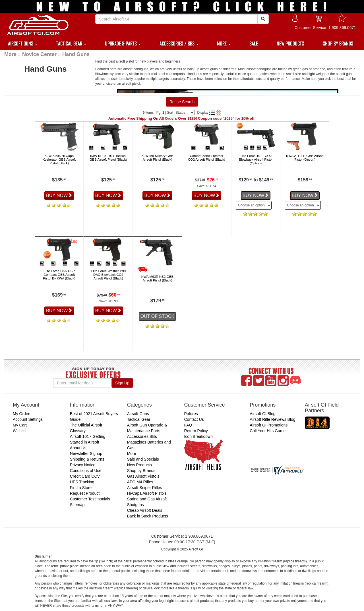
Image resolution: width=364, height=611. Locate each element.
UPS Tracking (82, 482)
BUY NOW (59, 195)
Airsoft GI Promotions (269, 425)
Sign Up (122, 383)
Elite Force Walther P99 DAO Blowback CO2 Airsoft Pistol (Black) (108, 275)
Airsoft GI (196, 549)
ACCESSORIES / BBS (179, 44)
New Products (139, 465)
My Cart (20, 425)
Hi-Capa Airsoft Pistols (147, 493)
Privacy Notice (83, 465)
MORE (224, 44)
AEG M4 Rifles (140, 482)
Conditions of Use (86, 471)
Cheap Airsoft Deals (145, 510)
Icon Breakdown (198, 436)
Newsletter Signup (86, 453)
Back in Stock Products (148, 516)
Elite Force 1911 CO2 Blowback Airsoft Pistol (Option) (256, 159)
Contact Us (194, 419)
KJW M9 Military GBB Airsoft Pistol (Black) (158, 158)
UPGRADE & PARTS (123, 44)
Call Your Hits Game (268, 431)
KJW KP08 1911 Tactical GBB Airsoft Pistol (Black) (108, 158)
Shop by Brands (141, 471)
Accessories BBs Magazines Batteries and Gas (149, 442)
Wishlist (20, 431)
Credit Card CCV (85, 476)
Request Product (85, 493)
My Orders (22, 414)
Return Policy (196, 431)
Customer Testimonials (90, 499)
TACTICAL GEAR (71, 44)
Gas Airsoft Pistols (143, 476)
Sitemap (77, 505)
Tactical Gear (139, 419)
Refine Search (182, 102)
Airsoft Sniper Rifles (145, 488)
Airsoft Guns (138, 414)
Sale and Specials (143, 459)
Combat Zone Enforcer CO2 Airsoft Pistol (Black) (207, 158)
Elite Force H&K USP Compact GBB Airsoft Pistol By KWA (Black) (59, 275)
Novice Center (39, 54)
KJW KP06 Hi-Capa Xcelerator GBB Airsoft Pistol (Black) (59, 159)
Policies (191, 414)
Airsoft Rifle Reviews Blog (272, 419)
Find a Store (81, 488)
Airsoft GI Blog (262, 414)
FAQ (188, 425)
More (10, 54)
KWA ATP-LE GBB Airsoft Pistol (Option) (305, 158)
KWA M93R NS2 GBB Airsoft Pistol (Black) (158, 278)
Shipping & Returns (87, 459)
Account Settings (28, 419)
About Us (78, 448)
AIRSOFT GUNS (23, 44)
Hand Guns (76, 54)
